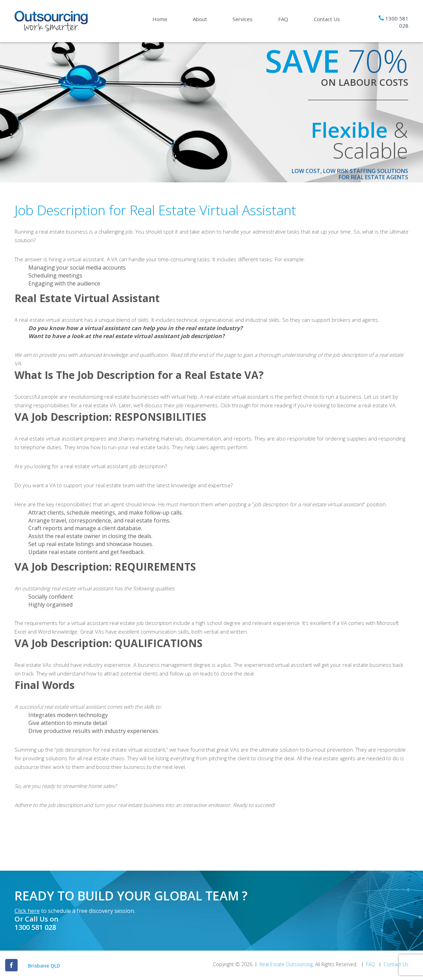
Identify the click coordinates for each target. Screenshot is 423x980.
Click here (27, 911)
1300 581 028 (35, 927)
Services (243, 19)
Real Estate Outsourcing (286, 964)
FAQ (283, 19)
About (200, 19)
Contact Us (327, 19)
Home (160, 19)
